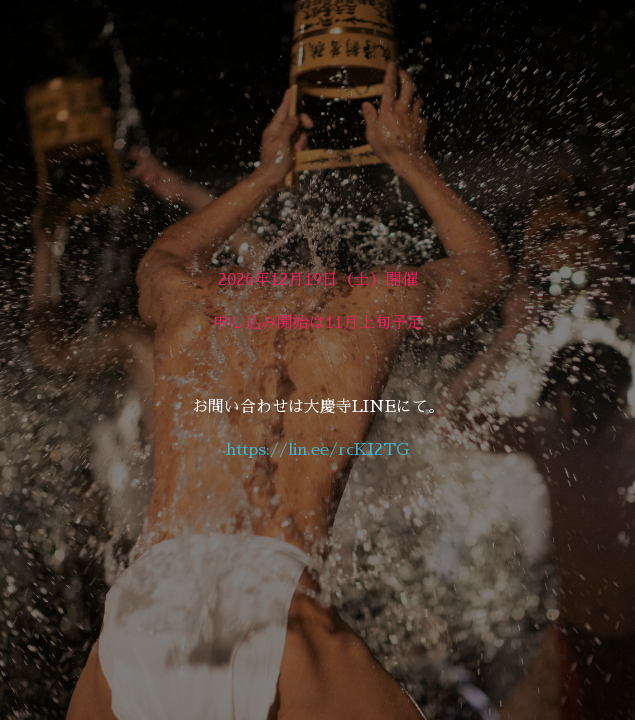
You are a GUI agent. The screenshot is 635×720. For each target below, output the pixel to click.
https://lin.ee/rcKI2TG (317, 450)
